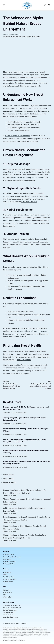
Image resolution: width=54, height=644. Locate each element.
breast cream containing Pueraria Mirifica (28, 178)
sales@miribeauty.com (10, 617)
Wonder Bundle (8, 582)
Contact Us (7, 590)
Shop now (9, 636)
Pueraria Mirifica (8, 555)
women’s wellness (13, 637)
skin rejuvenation (18, 631)
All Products (7, 572)
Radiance (41, 628)
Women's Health (9, 482)
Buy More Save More (10, 579)
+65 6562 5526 (8, 615)
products (11, 633)
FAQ (5, 595)
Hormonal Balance (34, 628)
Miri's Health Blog (9, 564)
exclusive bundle (19, 636)
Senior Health (8, 479)
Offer (5, 575)
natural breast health (29, 202)
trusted (12, 630)
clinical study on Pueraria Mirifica (17, 136)
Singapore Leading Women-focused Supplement (14, 640)
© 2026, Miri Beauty (9, 623)
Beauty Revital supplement (13, 220)
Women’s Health (26, 628)
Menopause (7, 559)
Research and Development (12, 557)
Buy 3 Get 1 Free (8, 577)
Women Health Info (9, 562)
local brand (43, 636)
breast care (9, 631)
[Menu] (4, 5)
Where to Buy (7, 597)
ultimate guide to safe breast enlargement (33, 331)
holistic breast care (24, 360)
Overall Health (9, 475)
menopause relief (39, 630)
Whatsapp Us (7, 592)
